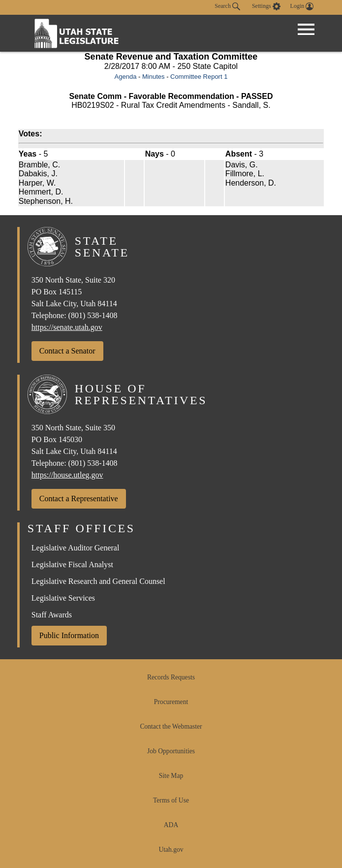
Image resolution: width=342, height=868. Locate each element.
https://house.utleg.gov (67, 475)
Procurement (171, 702)
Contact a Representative (79, 498)
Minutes (154, 77)
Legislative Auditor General (76, 548)
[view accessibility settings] (266, 6)
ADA (171, 825)
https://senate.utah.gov (67, 327)
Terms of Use (171, 800)
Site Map (171, 776)
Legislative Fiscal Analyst (72, 564)
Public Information (69, 635)
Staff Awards (52, 615)
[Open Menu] (306, 30)
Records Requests (171, 677)
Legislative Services (63, 598)
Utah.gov (171, 850)
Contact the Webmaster (171, 726)
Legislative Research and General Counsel (98, 581)
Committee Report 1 (199, 77)
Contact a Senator (67, 351)
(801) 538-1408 (93, 315)
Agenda (126, 77)
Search (227, 6)
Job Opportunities (171, 751)
